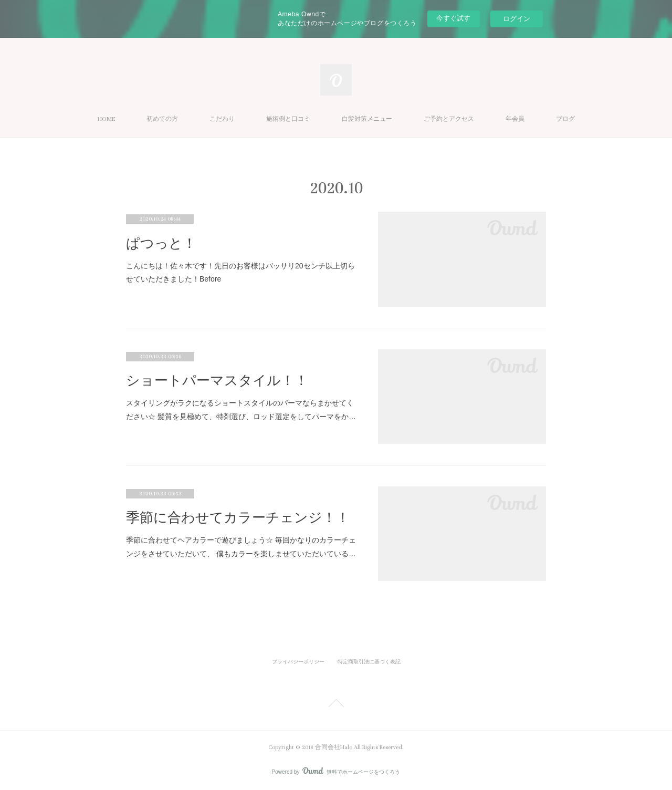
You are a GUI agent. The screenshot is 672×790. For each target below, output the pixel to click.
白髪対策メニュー (367, 119)
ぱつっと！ (161, 243)
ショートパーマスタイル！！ (217, 381)
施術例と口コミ (288, 119)
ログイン (517, 19)
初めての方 (162, 119)
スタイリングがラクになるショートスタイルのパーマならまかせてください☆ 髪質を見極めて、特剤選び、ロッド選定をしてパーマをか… (241, 409)
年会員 (515, 119)
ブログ (565, 119)
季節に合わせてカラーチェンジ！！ (238, 518)
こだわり (222, 119)
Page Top (336, 705)
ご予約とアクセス (449, 119)
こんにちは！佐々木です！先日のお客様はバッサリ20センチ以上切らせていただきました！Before (240, 272)
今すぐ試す (453, 18)
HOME (106, 119)
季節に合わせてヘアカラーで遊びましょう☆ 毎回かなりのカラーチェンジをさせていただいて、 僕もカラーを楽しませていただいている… (241, 547)
